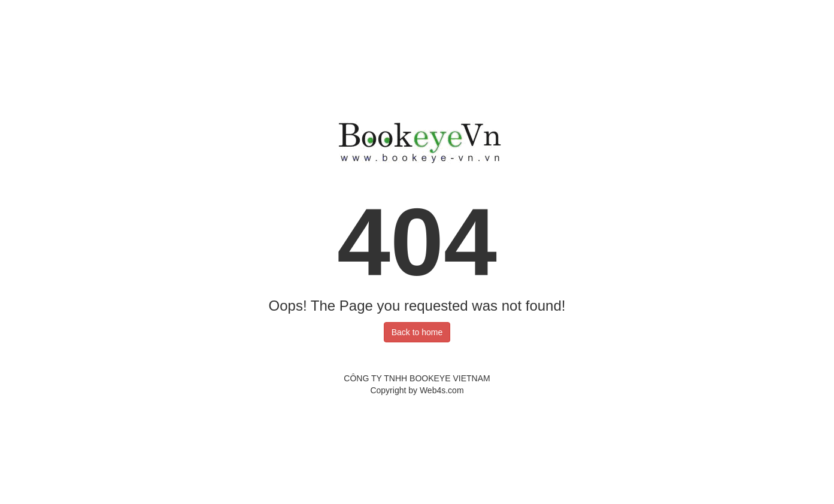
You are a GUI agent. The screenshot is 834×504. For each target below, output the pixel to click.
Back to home (417, 332)
